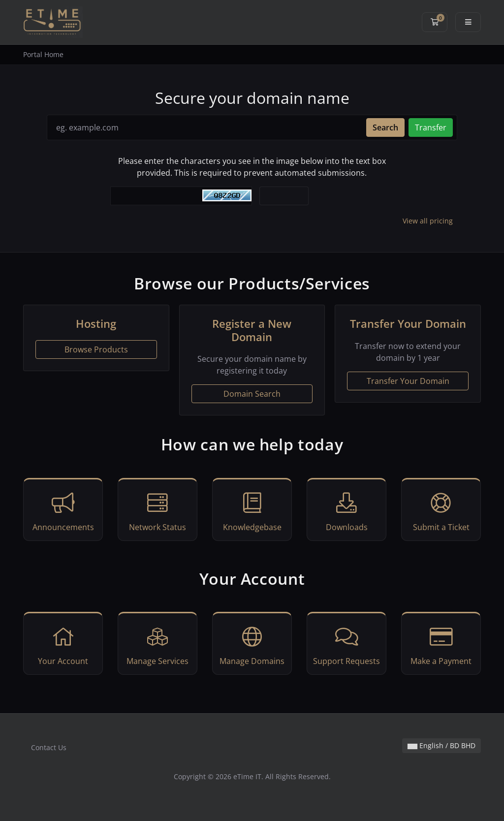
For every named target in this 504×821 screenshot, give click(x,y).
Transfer (431, 127)
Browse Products (96, 349)
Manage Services (157, 645)
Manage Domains (252, 645)
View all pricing (428, 221)
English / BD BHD (441, 745)
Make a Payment (441, 645)
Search (385, 127)
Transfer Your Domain (408, 381)
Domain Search (252, 394)
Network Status (157, 511)
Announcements (63, 511)
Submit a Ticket (441, 511)
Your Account (63, 645)
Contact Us (49, 747)
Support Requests (346, 645)
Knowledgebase (252, 511)
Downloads (346, 511)
